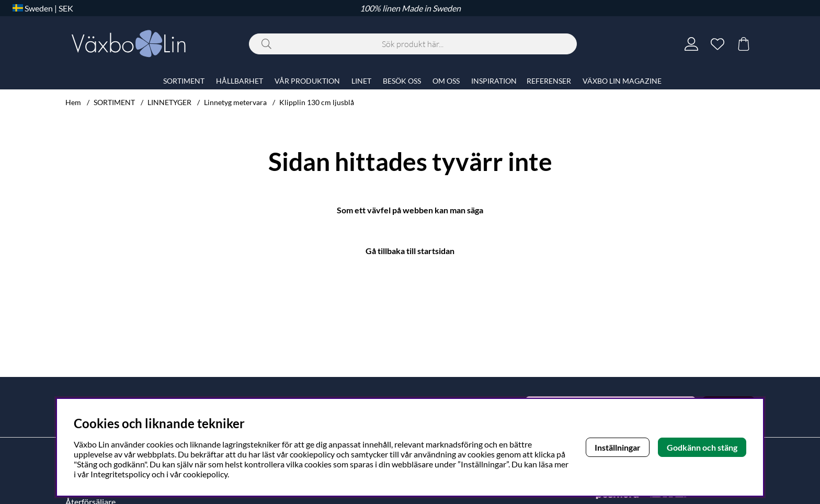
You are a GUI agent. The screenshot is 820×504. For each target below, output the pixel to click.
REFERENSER (549, 81)
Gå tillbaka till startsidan (410, 251)
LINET (361, 81)
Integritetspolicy (120, 474)
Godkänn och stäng (702, 447)
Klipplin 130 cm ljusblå (317, 102)
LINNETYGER (169, 102)
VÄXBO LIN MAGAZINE (622, 81)
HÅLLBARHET (240, 81)
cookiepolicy (205, 474)
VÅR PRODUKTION (307, 81)
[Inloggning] (691, 44)
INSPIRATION (494, 81)
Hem (73, 102)
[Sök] (413, 44)
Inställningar (618, 447)
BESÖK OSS (402, 81)
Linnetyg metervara (235, 102)
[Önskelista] (717, 44)
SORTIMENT (114, 102)
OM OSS (446, 81)
